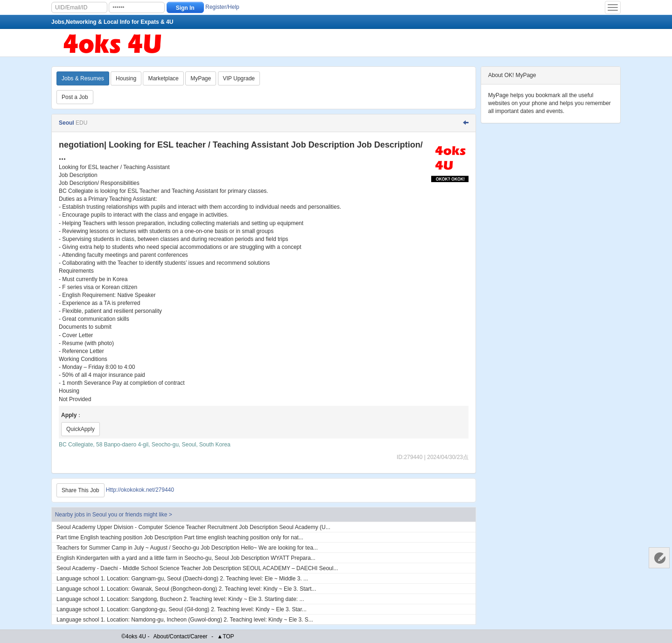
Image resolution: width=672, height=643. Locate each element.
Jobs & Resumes (83, 78)
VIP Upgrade (239, 78)
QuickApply (80, 429)
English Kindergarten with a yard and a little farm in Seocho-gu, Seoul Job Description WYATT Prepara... (186, 558)
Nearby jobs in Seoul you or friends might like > (114, 515)
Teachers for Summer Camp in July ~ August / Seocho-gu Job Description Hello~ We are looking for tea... (187, 548)
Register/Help (222, 7)
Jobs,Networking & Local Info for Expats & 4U (112, 22)
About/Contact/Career (181, 636)
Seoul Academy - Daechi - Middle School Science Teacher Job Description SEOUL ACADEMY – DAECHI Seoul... (197, 568)
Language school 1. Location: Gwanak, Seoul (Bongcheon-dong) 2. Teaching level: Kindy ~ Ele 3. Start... (186, 589)
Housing (126, 78)
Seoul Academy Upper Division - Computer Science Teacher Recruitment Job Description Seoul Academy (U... (193, 527)
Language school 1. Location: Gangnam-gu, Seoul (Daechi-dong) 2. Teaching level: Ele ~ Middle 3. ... (182, 579)
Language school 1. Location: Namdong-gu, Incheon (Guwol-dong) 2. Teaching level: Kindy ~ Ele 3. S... (185, 620)
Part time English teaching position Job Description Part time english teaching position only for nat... (180, 537)
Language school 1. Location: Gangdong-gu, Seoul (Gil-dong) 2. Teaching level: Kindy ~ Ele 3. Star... (182, 609)
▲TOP (225, 636)
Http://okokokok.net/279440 (140, 490)
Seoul (67, 123)
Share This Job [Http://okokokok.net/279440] (80, 490)
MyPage (201, 78)
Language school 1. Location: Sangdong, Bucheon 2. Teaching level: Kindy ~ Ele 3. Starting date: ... (180, 599)
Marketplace (163, 78)
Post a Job (75, 97)
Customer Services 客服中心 (659, 558)
